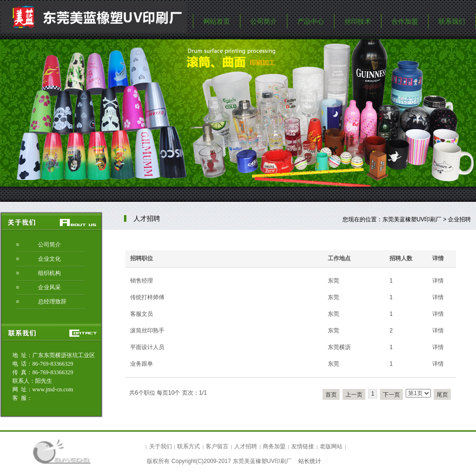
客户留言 (217, 446)
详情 (438, 281)
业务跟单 (142, 364)
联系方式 (189, 446)
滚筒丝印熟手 (147, 331)
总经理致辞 (52, 302)
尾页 (442, 395)
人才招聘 (246, 446)
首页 (331, 395)
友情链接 (303, 446)
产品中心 (311, 21)
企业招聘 (459, 219)
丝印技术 (358, 21)
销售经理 (142, 281)
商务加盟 (274, 446)
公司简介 (264, 21)
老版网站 (331, 446)
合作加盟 (405, 21)
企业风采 (49, 287)
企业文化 (49, 259)
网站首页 (217, 21)
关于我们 (161, 446)
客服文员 (142, 314)
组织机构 (49, 273)
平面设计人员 (147, 347)
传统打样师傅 (147, 297)
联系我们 (452, 21)
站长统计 (310, 461)
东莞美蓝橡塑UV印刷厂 (412, 219)
